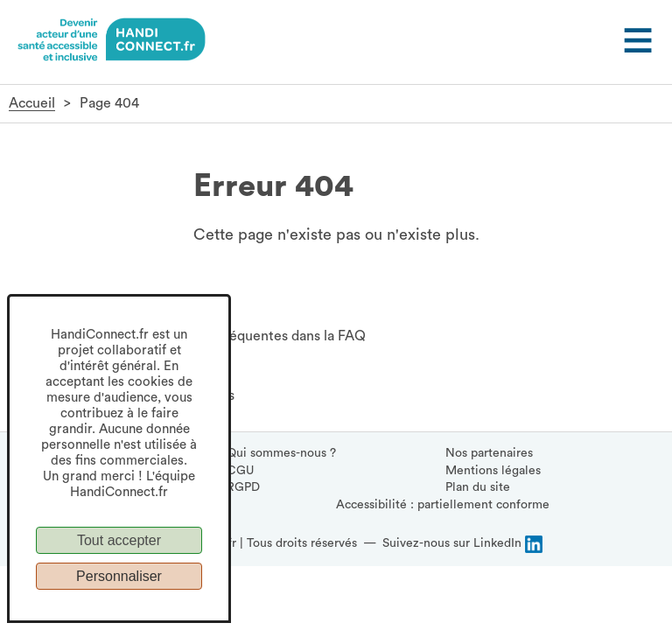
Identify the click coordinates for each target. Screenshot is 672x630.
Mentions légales (493, 471)
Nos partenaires (489, 453)
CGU (240, 471)
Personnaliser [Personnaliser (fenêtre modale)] (119, 576)
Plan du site (478, 487)
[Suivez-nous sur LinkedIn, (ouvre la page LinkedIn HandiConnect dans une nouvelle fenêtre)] (462, 544)
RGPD (243, 487)
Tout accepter (119, 540)
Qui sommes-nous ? (281, 453)
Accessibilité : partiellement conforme (443, 505)
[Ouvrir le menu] (636, 42)
